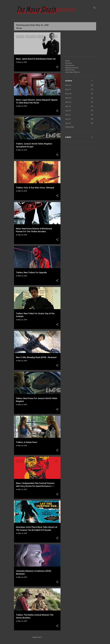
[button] (57, 67)
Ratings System (72, 68)
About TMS (70, 70)
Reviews (69, 63)
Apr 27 (68, 115)
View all (19, 28)
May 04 (68, 102)
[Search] (95, 8)
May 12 (68, 85)
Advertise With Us (73, 72)
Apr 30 (68, 106)
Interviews (70, 65)
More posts (37, 637)
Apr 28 (68, 111)
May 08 (68, 94)
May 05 (68, 98)
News (67, 61)
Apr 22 (68, 123)
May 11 (68, 89)
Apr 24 (68, 119)
